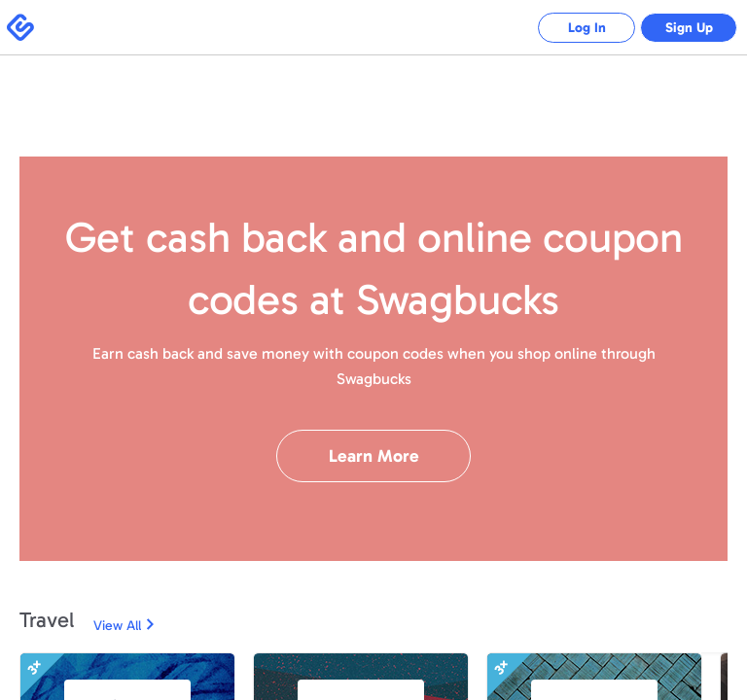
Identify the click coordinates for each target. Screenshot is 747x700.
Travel (47, 620)
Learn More (374, 456)
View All (117, 626)
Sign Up (689, 28)
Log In (587, 28)
